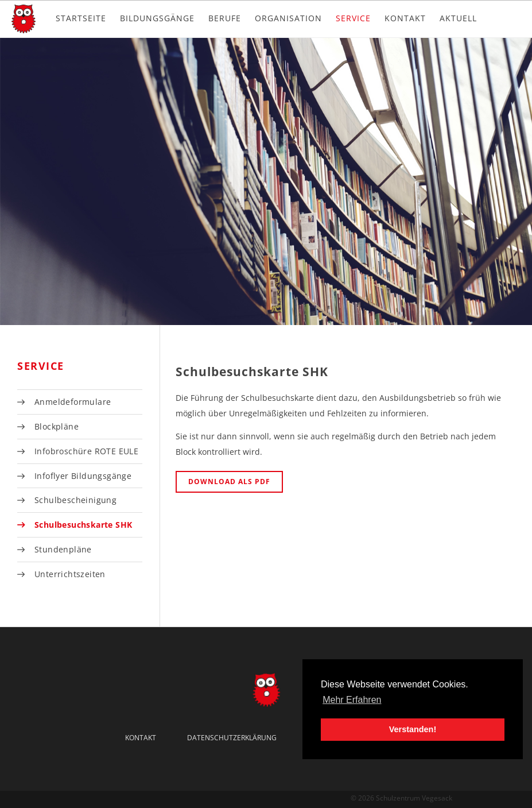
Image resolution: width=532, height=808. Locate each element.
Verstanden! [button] (413, 729)
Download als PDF (229, 482)
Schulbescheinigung (75, 500)
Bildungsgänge (157, 18)
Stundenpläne (63, 549)
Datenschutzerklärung (232, 738)
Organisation (288, 18)
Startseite (81, 18)
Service (353, 18)
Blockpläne (57, 426)
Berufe (225, 18)
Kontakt (405, 18)
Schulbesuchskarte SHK (83, 525)
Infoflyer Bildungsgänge (83, 476)
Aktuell (458, 18)
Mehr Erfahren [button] (352, 700)
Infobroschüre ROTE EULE (86, 451)
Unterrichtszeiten (70, 574)
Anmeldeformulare (73, 402)
